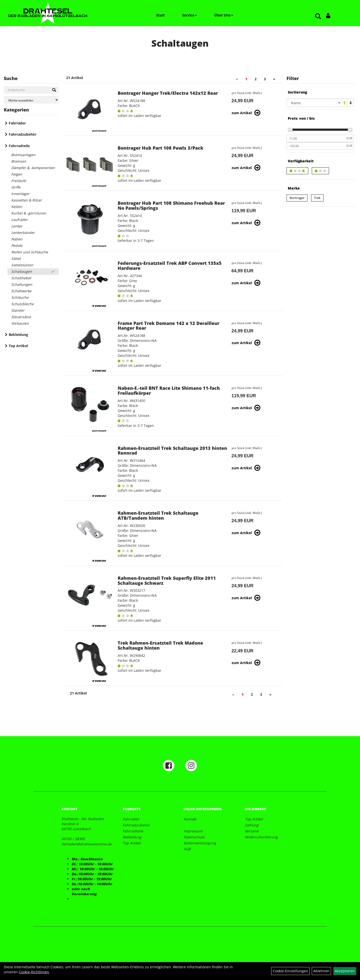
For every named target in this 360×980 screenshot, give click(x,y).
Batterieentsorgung (200, 843)
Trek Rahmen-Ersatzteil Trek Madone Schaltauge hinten (160, 645)
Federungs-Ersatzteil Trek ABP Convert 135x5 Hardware (170, 266)
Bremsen (19, 161)
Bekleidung (18, 335)
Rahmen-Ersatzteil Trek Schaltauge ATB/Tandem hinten (158, 515)
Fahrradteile (19, 146)
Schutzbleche (22, 304)
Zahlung (252, 825)
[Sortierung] (314, 103)
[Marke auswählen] (31, 100)
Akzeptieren (345, 971)
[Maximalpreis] (316, 146)
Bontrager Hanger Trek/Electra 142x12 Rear (168, 93)
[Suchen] (54, 90)
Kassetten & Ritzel (26, 200)
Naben (17, 239)
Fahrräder (17, 123)
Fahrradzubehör (23, 134)
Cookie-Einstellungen (290, 971)
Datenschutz (194, 837)
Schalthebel (21, 278)
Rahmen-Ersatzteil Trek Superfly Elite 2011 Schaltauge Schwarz (167, 581)
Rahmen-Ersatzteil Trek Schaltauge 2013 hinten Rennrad (172, 451)
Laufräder (19, 220)
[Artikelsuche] (318, 17)
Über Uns (224, 15)
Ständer (18, 310)
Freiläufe (19, 181)
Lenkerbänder (23, 233)
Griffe (16, 187)
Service (189, 15)
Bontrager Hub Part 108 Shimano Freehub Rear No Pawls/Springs (171, 205)
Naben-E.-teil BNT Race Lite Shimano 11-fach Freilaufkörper (169, 391)
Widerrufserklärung (261, 837)
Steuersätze (21, 317)
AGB (187, 849)
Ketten (17, 207)
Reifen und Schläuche (30, 252)
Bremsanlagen (23, 155)
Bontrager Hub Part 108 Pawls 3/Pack (161, 148)
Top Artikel (18, 346)
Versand (252, 831)
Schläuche (20, 297)
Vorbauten (20, 323)
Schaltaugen (22, 271)
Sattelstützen (22, 265)
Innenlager (20, 194)
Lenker (17, 226)
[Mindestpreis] (316, 138)
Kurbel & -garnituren (29, 213)
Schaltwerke (21, 291)
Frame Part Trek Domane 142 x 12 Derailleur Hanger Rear (169, 326)
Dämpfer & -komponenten (33, 168)
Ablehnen (321, 971)
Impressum (193, 831)
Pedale (17, 245)
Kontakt (190, 819)
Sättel (16, 258)
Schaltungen (22, 284)
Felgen (17, 174)
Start (160, 15)
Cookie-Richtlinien (34, 972)
